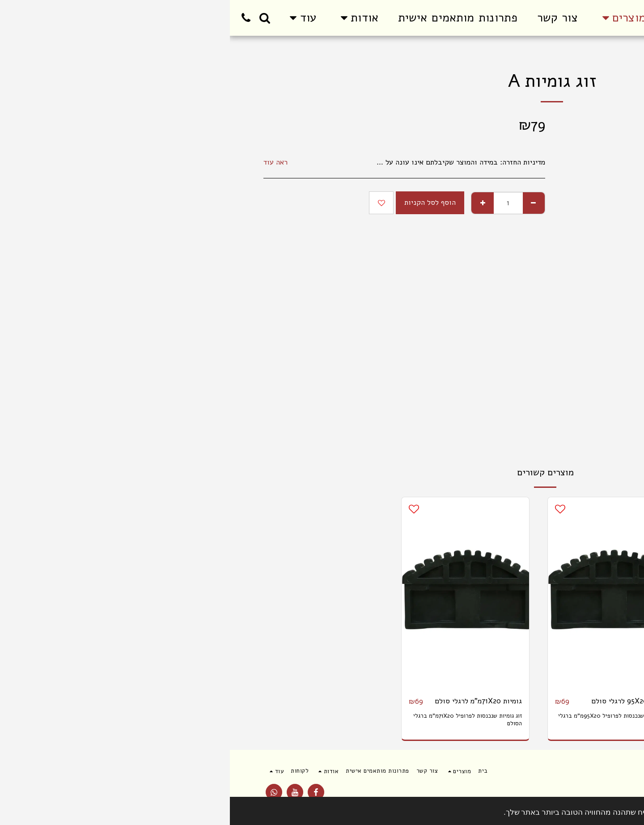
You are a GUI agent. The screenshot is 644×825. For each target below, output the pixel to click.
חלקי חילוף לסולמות (497, 54)
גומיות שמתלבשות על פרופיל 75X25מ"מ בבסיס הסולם (537, 720)
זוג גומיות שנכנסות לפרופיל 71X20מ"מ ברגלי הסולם (238, 720)
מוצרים (584, 54)
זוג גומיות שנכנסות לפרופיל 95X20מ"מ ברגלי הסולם (383, 720)
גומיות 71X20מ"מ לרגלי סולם (248, 701)
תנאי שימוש (596, 795)
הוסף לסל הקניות (200, 202)
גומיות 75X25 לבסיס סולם (545, 701)
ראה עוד (46, 163)
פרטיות (558, 795)
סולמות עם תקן (548, 54)
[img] (529, 593)
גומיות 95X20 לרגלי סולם (400, 701)
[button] (127, 18)
